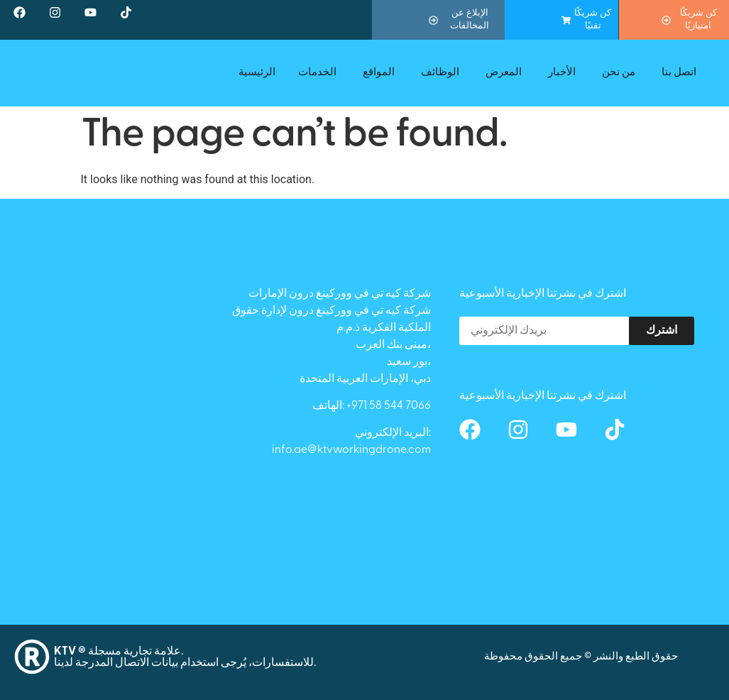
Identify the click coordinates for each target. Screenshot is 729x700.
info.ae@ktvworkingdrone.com (351, 450)
